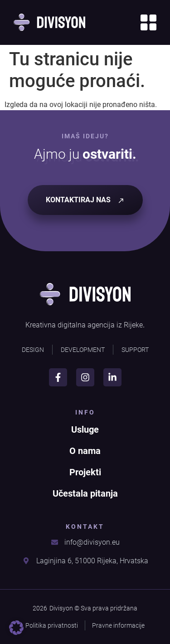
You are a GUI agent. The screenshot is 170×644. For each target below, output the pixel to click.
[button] (16, 628)
